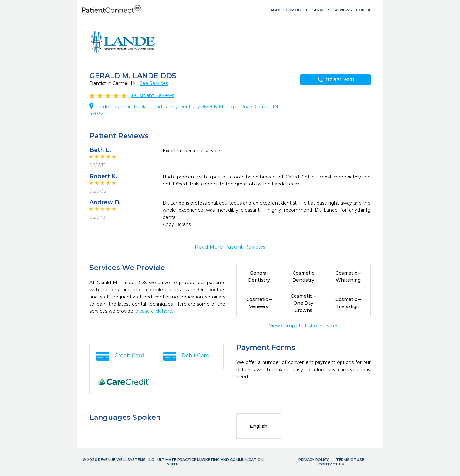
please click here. (154, 311)
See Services (154, 83)
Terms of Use (350, 460)
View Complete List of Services (304, 326)
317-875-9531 (336, 80)
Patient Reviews (153, 95)
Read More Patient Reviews (230, 247)
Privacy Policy (314, 460)
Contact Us (331, 464)
